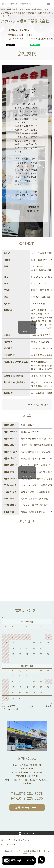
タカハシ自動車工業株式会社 (17, 4)
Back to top (29, 833)
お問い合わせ (23, 840)
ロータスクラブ (39, 328)
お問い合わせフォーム (27, 807)
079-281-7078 (20, 30)
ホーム (7, 840)
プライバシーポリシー (15, 844)
